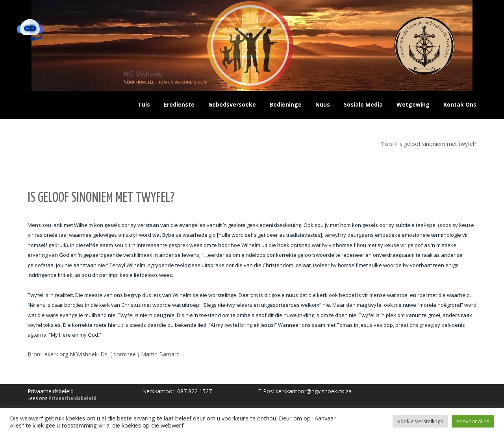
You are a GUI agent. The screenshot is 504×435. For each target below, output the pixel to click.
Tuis (387, 144)
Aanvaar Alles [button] (473, 421)
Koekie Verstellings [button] (420, 421)
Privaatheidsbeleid (72, 398)
